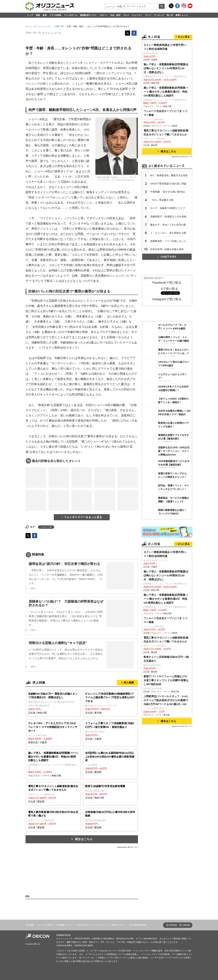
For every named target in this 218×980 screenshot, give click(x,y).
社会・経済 (115, 15)
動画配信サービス (88, 15)
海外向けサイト (119, 925)
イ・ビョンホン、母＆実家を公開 (168, 233)
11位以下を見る (167, 257)
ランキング (159, 15)
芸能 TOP (59, 26)
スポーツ (103, 15)
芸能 (38, 15)
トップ (30, 15)
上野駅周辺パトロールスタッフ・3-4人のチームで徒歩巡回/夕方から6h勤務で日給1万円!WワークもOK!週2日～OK (166, 700)
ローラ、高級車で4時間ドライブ (168, 208)
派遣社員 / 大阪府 (53, 733)
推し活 (170, 15)
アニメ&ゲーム (71, 15)
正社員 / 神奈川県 (53, 703)
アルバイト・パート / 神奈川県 (53, 764)
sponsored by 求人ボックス (128, 847)
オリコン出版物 (45, 925)
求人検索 (129, 682)
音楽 (45, 15)
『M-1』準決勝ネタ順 (162, 200)
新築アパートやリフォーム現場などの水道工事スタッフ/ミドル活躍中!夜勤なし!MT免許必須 (166, 680)
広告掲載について (65, 925)
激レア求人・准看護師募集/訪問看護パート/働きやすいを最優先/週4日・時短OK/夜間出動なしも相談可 (166, 92)
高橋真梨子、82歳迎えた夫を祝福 (168, 216)
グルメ (126, 15)
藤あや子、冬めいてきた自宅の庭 (168, 225)
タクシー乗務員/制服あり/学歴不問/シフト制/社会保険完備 (165, 47)
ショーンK (46, 527)
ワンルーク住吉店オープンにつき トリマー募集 (166, 113)
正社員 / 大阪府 (110, 731)
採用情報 (173, 925)
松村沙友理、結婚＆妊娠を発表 (167, 249)
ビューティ (137, 15)
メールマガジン (100, 925)
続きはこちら (84, 839)
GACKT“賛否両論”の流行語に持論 (168, 184)
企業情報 (186, 925)
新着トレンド (182, 15)
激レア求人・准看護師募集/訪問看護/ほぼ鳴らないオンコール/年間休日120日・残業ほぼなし (166, 68)
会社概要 (30, 925)
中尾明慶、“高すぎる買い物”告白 (168, 192)
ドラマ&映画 (55, 15)
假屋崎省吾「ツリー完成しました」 (169, 241)
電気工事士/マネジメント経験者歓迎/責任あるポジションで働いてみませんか (166, 132)
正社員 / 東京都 (110, 703)
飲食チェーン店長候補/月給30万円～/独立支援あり (166, 659)
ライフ (148, 15)
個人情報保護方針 (138, 925)
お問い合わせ (83, 925)
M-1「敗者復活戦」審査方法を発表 (169, 175)
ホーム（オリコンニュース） (39, 26)
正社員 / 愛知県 (110, 762)
